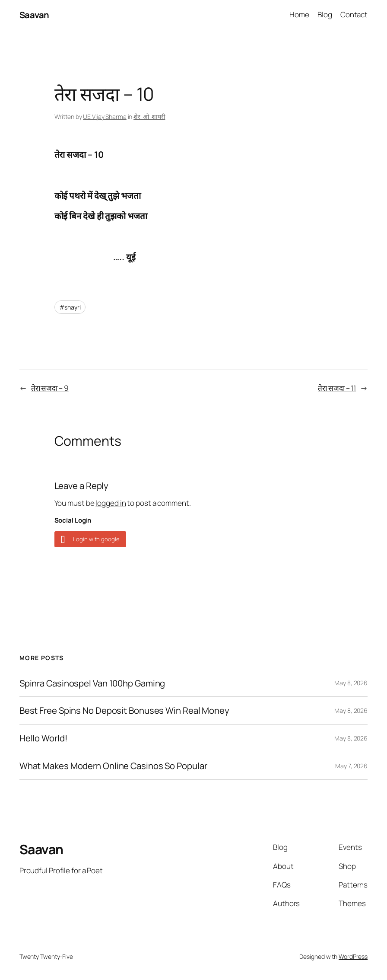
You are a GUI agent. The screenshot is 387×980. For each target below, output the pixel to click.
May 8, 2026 (351, 683)
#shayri (70, 307)
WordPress (353, 956)
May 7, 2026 (351, 766)
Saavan (34, 15)
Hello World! (43, 738)
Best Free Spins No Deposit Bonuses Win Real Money (124, 710)
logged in (111, 503)
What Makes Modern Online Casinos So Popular (113, 766)
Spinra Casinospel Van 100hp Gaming (92, 683)
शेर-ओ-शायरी (149, 117)
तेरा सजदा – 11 (337, 388)
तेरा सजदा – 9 (50, 388)
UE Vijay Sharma (105, 117)
